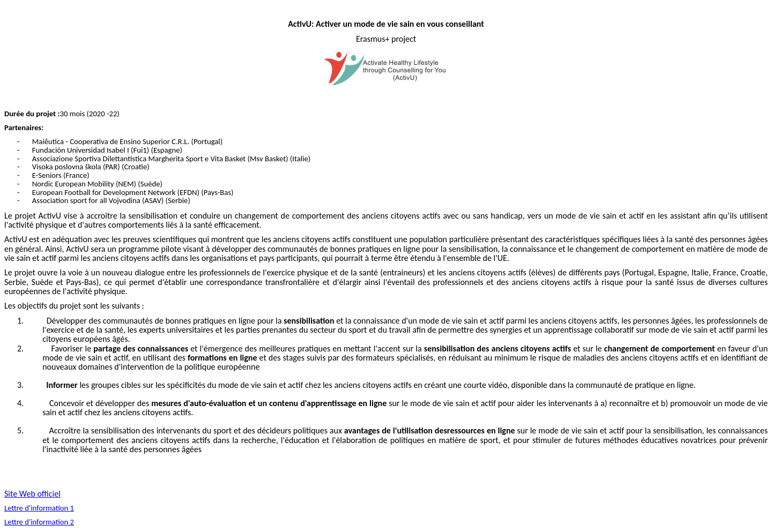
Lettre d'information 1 (39, 508)
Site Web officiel (32, 494)
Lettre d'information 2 (39, 522)
